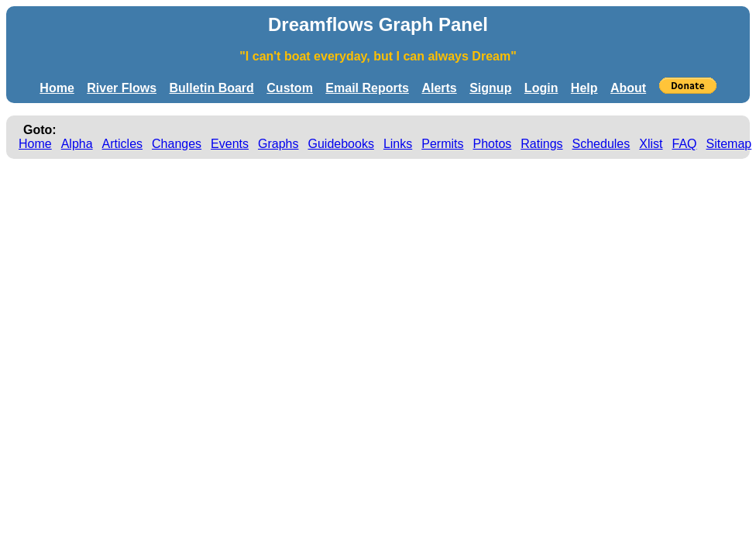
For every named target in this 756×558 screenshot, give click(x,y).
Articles (122, 144)
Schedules (601, 144)
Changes (177, 144)
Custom (290, 88)
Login (541, 88)
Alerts (439, 88)
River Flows (122, 88)
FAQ (685, 144)
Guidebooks (341, 144)
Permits (442, 144)
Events (230, 144)
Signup (490, 88)
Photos (492, 144)
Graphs (278, 144)
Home (57, 88)
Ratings (541, 144)
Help (584, 88)
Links (398, 144)
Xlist (651, 144)
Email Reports (367, 88)
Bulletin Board (212, 88)
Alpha (77, 144)
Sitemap (729, 144)
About (628, 88)
